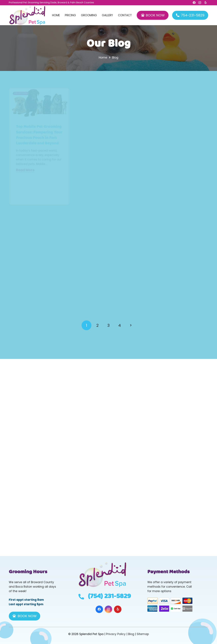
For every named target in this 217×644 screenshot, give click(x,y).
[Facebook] (99, 609)
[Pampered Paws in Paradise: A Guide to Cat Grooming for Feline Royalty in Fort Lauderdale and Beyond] (108, 108)
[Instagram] (108, 609)
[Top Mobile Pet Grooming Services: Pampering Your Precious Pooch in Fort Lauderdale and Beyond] (39, 103)
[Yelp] (118, 609)
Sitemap (143, 634)
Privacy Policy (116, 634)
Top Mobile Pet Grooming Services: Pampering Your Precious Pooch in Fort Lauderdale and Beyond (39, 135)
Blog (131, 634)
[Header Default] (27, 15)
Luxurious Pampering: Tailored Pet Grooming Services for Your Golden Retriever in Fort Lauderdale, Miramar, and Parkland (178, 152)
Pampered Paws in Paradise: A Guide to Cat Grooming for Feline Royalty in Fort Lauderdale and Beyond (107, 149)
